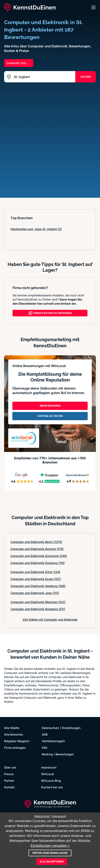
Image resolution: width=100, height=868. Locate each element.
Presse (9, 774)
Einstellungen (71, 728)
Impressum (49, 767)
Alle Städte (12, 728)
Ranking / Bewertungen (58, 754)
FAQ (45, 748)
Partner (9, 781)
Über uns (10, 767)
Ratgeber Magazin (17, 741)
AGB (45, 734)
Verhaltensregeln (53, 741)
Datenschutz (50, 728)
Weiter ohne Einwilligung (50, 853)
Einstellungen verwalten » (50, 846)
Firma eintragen (15, 748)
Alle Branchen (14, 734)
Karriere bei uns (52, 787)
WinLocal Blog (51, 781)
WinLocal (48, 774)
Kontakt (9, 787)
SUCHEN (86, 77)
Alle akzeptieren (52, 862)
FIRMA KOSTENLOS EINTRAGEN (50, 313)
